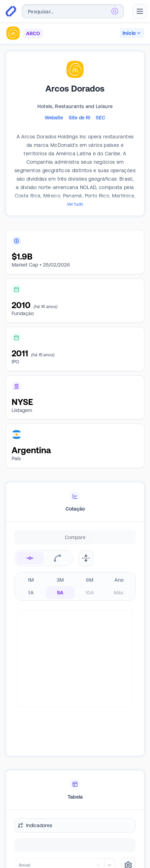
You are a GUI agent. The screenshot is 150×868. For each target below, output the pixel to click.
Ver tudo (75, 204)
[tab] (75, 502)
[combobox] (73, 11)
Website (54, 118)
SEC (101, 118)
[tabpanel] (75, 609)
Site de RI (79, 118)
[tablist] (75, 502)
